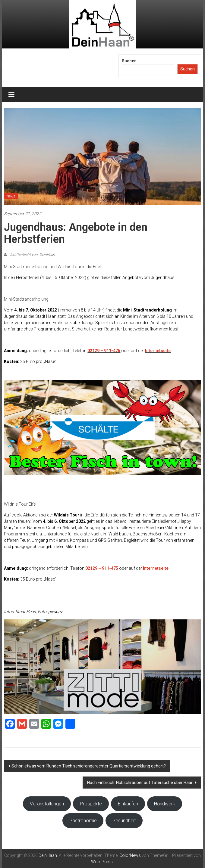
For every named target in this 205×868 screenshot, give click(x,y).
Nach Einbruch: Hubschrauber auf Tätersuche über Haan (140, 783)
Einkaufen (128, 804)
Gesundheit (124, 821)
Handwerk (165, 804)
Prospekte (91, 804)
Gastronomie (83, 821)
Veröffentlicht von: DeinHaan (32, 255)
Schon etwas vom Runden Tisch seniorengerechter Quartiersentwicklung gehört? (89, 766)
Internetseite (158, 351)
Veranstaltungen (47, 804)
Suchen (129, 61)
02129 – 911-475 (104, 351)
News (11, 196)
